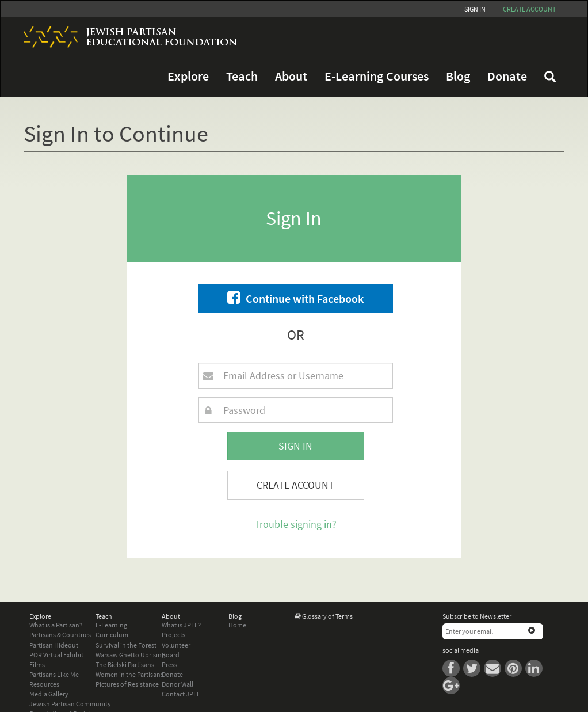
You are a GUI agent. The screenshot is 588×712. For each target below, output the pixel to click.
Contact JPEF (181, 694)
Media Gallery (49, 694)
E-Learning (111, 625)
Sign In (475, 9)
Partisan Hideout (54, 645)
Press (169, 665)
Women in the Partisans (129, 674)
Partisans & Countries (60, 635)
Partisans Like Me (54, 674)
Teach (242, 76)
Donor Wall (177, 684)
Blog (458, 76)
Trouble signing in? (295, 524)
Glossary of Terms (327, 616)
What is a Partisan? (56, 625)
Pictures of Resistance (127, 684)
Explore (188, 76)
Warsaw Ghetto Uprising (130, 655)
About (291, 76)
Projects (173, 635)
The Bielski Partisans (125, 665)
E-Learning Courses (377, 76)
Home (237, 625)
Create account (529, 9)
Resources (44, 684)
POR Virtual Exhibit (56, 655)
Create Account (295, 485)
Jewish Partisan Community (70, 704)
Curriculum (112, 635)
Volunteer (176, 645)
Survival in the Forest (126, 645)
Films (37, 665)
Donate (507, 76)
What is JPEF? (181, 625)
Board (171, 655)
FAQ (550, 77)
